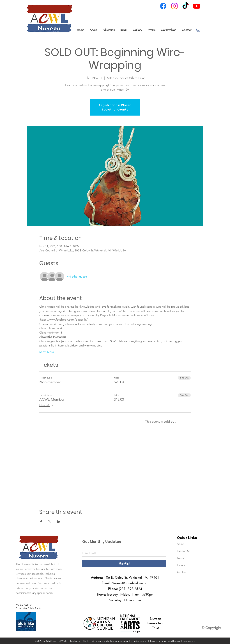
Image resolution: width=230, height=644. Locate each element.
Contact (182, 572)
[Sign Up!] (124, 564)
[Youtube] (197, 6)
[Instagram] (174, 6)
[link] (198, 30)
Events (181, 565)
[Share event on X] (50, 522)
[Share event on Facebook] (41, 522)
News (180, 558)
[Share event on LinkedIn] (59, 522)
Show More (47, 352)
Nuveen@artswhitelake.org (130, 583)
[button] (93, 30)
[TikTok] (186, 6)
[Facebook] (163, 6)
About (181, 544)
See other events (115, 110)
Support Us (184, 551)
